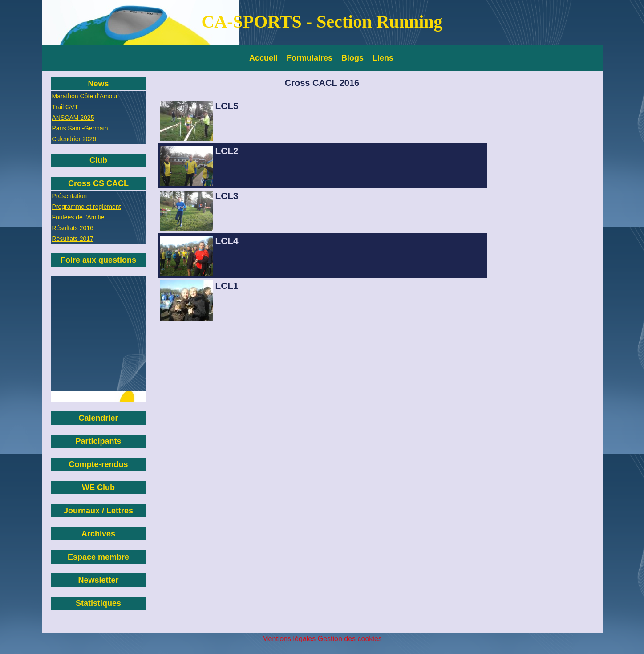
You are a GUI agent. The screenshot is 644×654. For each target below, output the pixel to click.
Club (98, 160)
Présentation (70, 196)
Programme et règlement (87, 207)
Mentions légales (289, 639)
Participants (98, 441)
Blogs (352, 58)
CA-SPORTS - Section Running (322, 22)
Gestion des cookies (350, 639)
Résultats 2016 (73, 228)
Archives (98, 534)
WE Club (98, 487)
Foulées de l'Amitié (78, 217)
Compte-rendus (98, 464)
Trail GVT (65, 107)
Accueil (263, 58)
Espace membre (98, 557)
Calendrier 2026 (74, 139)
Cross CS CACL (98, 183)
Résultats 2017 (73, 239)
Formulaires (310, 58)
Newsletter (98, 580)
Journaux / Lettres (98, 511)
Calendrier (98, 418)
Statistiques (98, 603)
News (98, 84)
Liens (383, 58)
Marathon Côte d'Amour (85, 96)
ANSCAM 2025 (73, 118)
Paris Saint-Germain (80, 128)
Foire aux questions (98, 260)
